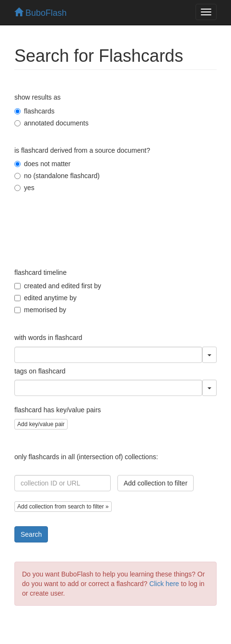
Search (31, 534)
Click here (164, 584)
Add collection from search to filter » (63, 507)
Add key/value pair (41, 424)
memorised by (40, 310)
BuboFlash (40, 13)
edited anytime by (46, 298)
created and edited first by (58, 286)
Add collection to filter (156, 483)
